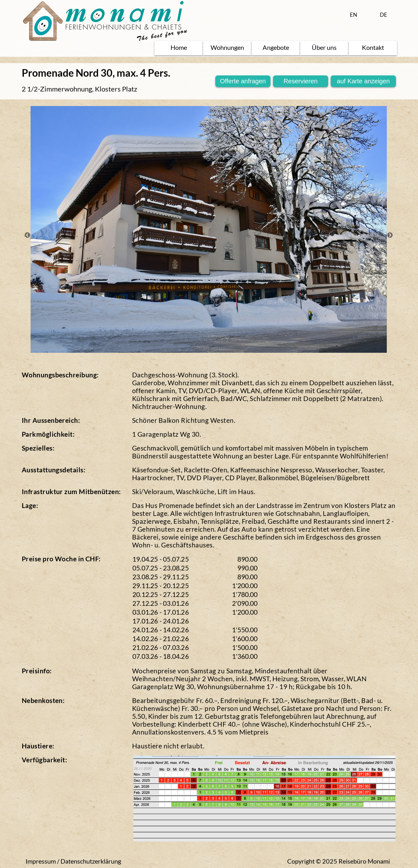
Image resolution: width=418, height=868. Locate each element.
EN (354, 15)
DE (383, 15)
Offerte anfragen (243, 81)
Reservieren (301, 81)
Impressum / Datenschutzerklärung (73, 861)
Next (390, 235)
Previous (27, 235)
